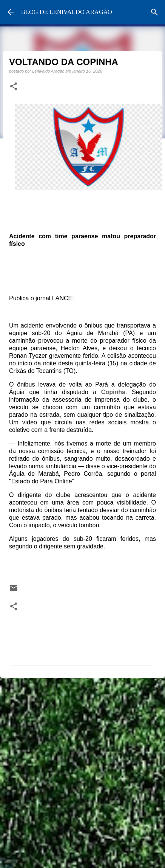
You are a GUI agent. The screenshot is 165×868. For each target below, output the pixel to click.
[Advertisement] (81, 771)
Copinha (113, 392)
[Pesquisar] (154, 12)
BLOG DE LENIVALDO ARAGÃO (67, 12)
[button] (14, 87)
